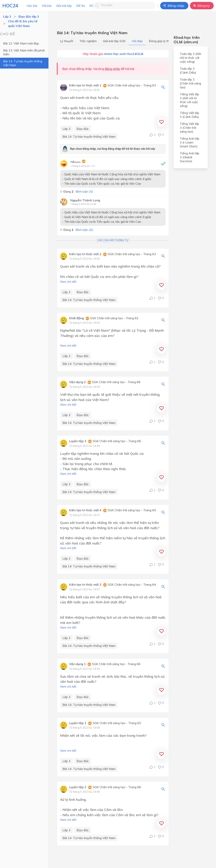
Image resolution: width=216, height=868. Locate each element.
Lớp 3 (7, 17)
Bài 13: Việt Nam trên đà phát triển (24, 52)
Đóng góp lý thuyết (162, 41)
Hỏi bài (47, 6)
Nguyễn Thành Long (85, 200)
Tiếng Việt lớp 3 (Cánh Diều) (189, 115)
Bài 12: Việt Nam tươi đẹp (21, 43)
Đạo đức (83, 129)
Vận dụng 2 (77, 382)
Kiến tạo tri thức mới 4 (85, 510)
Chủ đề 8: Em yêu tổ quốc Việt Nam (23, 23)
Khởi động (76, 318)
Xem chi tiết (68, 282)
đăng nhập (112, 69)
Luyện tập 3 (78, 441)
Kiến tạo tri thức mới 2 (85, 254)
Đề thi (81, 6)
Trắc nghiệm (88, 41)
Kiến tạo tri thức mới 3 (85, 585)
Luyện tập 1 (78, 723)
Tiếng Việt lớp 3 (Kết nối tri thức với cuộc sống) (189, 100)
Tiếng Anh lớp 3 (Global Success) (190, 157)
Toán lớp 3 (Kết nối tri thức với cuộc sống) (191, 58)
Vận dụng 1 (77, 664)
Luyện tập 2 (78, 787)
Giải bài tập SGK (114, 41)
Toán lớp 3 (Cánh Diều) (188, 70)
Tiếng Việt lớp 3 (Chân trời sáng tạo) (189, 128)
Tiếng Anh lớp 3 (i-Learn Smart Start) (190, 142)
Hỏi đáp (137, 41)
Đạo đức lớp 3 (29, 17)
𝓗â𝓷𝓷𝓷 (75, 162)
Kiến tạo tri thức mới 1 (85, 85)
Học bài (32, 6)
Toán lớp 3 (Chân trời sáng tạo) (190, 83)
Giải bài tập (64, 6)
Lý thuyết (67, 41)
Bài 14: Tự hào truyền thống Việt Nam (23, 63)
